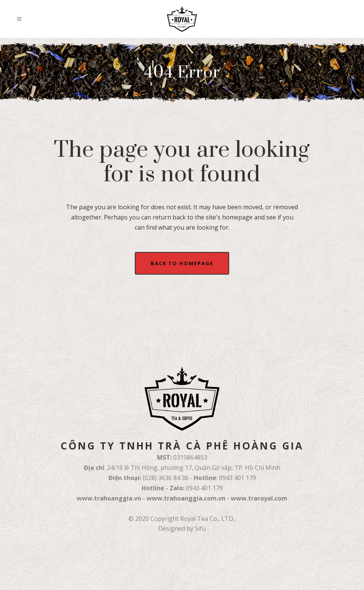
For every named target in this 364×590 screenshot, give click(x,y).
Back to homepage (182, 263)
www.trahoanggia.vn (109, 498)
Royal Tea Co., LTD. (207, 519)
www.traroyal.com (259, 498)
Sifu (200, 528)
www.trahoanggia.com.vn (186, 498)
